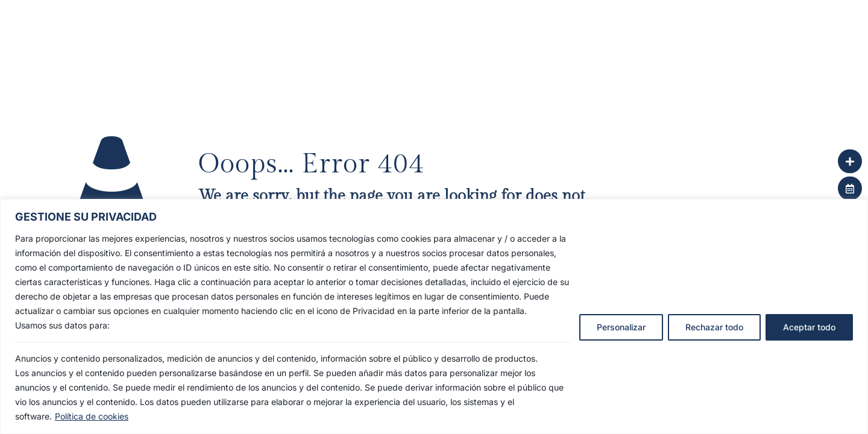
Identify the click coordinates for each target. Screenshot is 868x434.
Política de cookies (92, 416)
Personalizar (621, 327)
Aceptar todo (809, 327)
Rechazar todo (714, 327)
